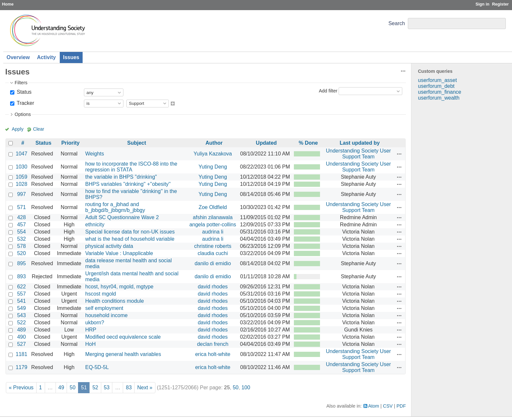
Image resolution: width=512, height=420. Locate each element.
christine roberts (213, 246)
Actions (399, 154)
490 (21, 337)
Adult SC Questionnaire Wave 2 (122, 217)
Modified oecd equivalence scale (123, 337)
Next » (145, 388)
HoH (90, 344)
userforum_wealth (439, 98)
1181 (22, 354)
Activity (46, 57)
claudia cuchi (213, 253)
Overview (18, 57)
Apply (18, 129)
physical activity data (109, 246)
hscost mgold (101, 294)
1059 (22, 177)
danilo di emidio (213, 263)
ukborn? (95, 323)
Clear (39, 129)
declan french (213, 344)
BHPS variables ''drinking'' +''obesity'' (128, 184)
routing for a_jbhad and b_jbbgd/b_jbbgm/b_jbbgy (115, 207)
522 (21, 323)
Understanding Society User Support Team (358, 154)
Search (397, 23)
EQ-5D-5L (97, 367)
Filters (21, 83)
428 (21, 217)
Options (23, 114)
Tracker (25, 103)
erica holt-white (213, 354)
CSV (388, 406)
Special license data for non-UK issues (130, 232)
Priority (71, 143)
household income (106, 315)
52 (95, 388)
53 (107, 388)
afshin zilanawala (213, 217)
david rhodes (213, 287)
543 (21, 315)
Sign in (482, 4)
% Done (308, 143)
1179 (22, 367)
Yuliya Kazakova (213, 154)
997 (21, 194)
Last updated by (360, 143)
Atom (374, 406)
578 (21, 246)
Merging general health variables (123, 354)
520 (21, 253)
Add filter (328, 91)
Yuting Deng (213, 167)
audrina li (213, 232)
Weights (95, 154)
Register (500, 4)
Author (214, 143)
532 (21, 239)
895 (21, 263)
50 (72, 388)
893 (21, 276)
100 (246, 388)
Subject (137, 143)
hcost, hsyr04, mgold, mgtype (119, 287)
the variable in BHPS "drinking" (121, 177)
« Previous (21, 388)
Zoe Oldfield (213, 207)
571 (21, 207)
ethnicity (95, 225)
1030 (22, 167)
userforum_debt (436, 86)
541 (21, 301)
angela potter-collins (213, 225)
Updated (266, 143)
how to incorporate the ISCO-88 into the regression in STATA (131, 167)
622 (21, 287)
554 (21, 232)
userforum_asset (437, 80)
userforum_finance (440, 92)
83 (129, 388)
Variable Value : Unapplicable (119, 253)
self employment (104, 308)
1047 (22, 154)
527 (21, 344)
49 (61, 388)
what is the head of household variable (130, 239)
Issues (71, 57)
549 (21, 308)
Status (24, 92)
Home (8, 4)
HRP (91, 330)
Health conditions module (115, 301)
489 (21, 330)
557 (21, 294)
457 (21, 225)
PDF (401, 406)
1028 (22, 184)
